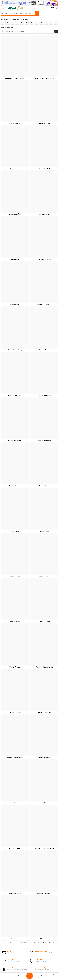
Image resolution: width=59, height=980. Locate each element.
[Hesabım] (48, 8)
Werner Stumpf (15, 848)
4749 (45, 942)
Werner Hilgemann (15, 395)
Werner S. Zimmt (15, 712)
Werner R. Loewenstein (44, 667)
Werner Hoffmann (44, 395)
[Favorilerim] (53, 8)
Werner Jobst (44, 486)
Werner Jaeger (15, 486)
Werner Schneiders (44, 712)
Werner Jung (15, 531)
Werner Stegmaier (15, 803)
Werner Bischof (15, 169)
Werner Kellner (44, 577)
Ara (56, 31)
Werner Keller (15, 577)
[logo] (12, 8)
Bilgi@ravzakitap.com (42, 970)
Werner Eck (15, 260)
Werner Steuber (44, 803)
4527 (22, 942)
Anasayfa (5, 17)
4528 (26, 942)
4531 (37, 942)
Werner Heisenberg (15, 350)
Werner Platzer (15, 667)
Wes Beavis (15, 939)
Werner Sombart (44, 758)
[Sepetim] (57, 8)
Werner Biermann (44, 124)
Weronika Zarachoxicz (44, 894)
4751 (52, 942)
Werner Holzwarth (15, 441)
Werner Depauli (44, 214)
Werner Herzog (44, 350)
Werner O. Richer (44, 622)
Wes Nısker (44, 939)
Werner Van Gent (15, 894)
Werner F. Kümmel (44, 260)
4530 (33, 942)
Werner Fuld (15, 305)
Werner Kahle (44, 531)
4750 (48, 942)
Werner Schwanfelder (15, 758)
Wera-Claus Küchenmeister (15, 78)
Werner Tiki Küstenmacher (44, 848)
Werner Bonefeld (15, 214)
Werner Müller (15, 622)
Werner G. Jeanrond (44, 305)
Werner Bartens (15, 124)
